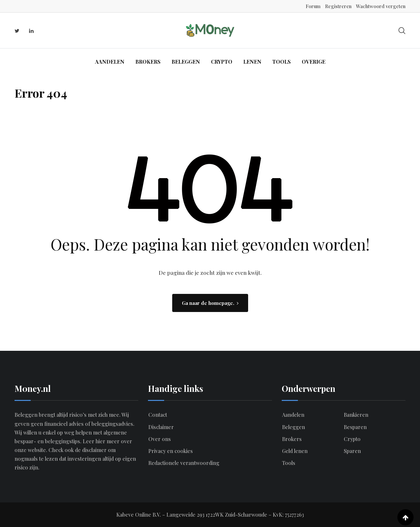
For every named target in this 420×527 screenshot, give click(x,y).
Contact (158, 415)
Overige (314, 62)
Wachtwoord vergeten (381, 6)
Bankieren (356, 415)
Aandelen (110, 62)
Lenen (252, 62)
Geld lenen (295, 451)
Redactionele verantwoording (184, 463)
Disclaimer (161, 427)
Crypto (222, 62)
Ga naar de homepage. (210, 303)
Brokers (148, 62)
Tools (282, 62)
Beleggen (186, 62)
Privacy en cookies (171, 451)
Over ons (160, 439)
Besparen (355, 427)
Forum (313, 6)
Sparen (352, 451)
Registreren (338, 6)
